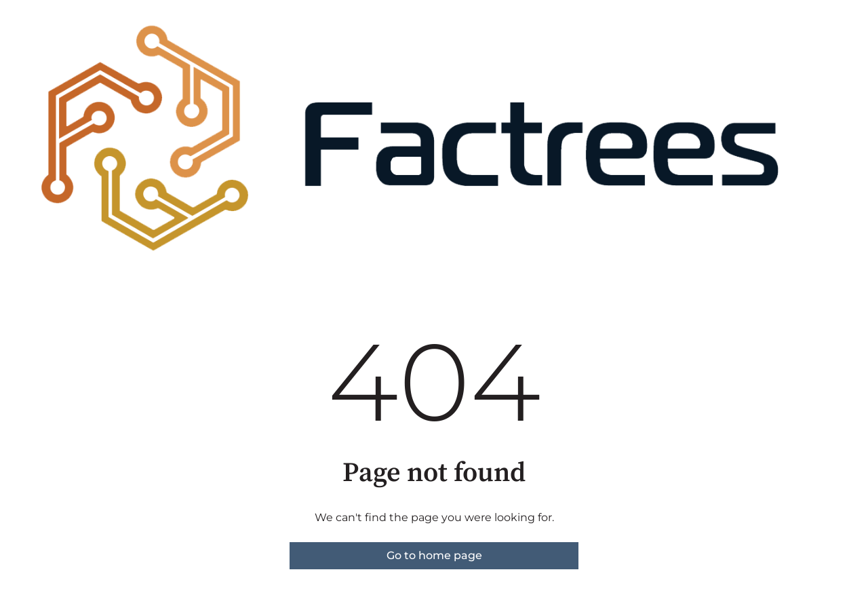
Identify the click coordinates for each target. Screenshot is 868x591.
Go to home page (434, 555)
